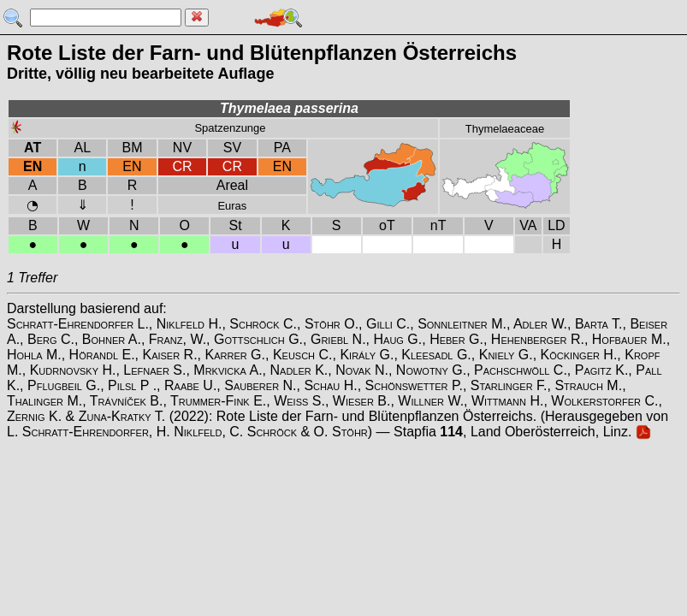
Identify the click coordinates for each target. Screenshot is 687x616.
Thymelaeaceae (505, 129)
